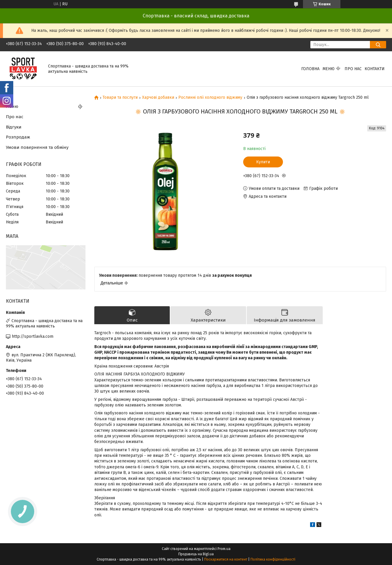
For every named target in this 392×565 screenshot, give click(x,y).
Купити (263, 162)
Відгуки (14, 127)
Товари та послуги (120, 98)
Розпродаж (18, 137)
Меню (328, 69)
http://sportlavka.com (33, 336)
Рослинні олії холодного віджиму (210, 98)
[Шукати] (378, 45)
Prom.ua (224, 549)
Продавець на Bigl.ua (196, 554)
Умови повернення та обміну (37, 147)
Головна (310, 69)
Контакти (375, 69)
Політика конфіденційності (273, 559)
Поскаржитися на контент (226, 559)
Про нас (353, 69)
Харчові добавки (158, 98)
